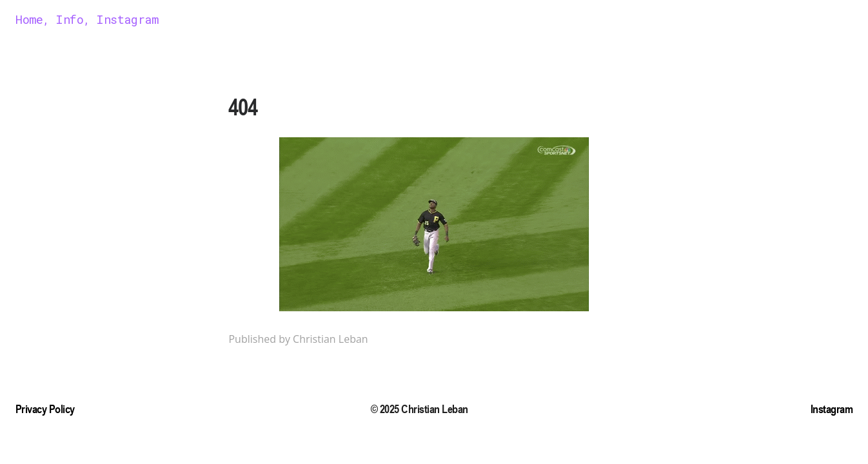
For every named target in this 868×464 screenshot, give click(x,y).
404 (243, 107)
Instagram (832, 409)
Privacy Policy (45, 409)
